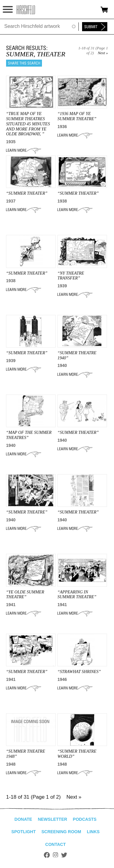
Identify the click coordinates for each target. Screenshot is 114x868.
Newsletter (52, 819)
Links (93, 832)
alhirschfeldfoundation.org (26, 10)
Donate (23, 819)
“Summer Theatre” (27, 512)
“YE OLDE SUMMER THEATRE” (25, 595)
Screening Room (61, 832)
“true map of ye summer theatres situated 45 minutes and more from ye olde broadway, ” (28, 124)
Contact (55, 844)
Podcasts (85, 819)
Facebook (47, 855)
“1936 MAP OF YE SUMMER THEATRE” (77, 116)
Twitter (64, 855)
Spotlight (23, 832)
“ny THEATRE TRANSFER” (71, 276)
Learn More (24, 150)
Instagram (55, 855)
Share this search (24, 63)
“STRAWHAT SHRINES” (79, 672)
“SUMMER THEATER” (27, 193)
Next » (103, 53)
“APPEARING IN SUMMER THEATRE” (77, 595)
